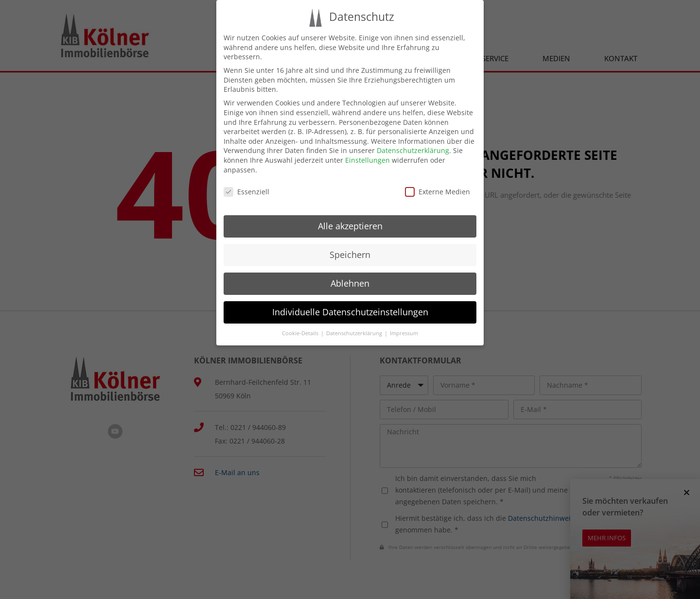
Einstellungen (367, 160)
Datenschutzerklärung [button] (355, 333)
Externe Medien (437, 192)
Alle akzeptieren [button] (350, 226)
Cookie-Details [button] (301, 333)
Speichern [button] (350, 255)
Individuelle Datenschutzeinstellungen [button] (350, 312)
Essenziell (246, 192)
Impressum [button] (404, 333)
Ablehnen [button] (350, 283)
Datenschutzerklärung (413, 150)
